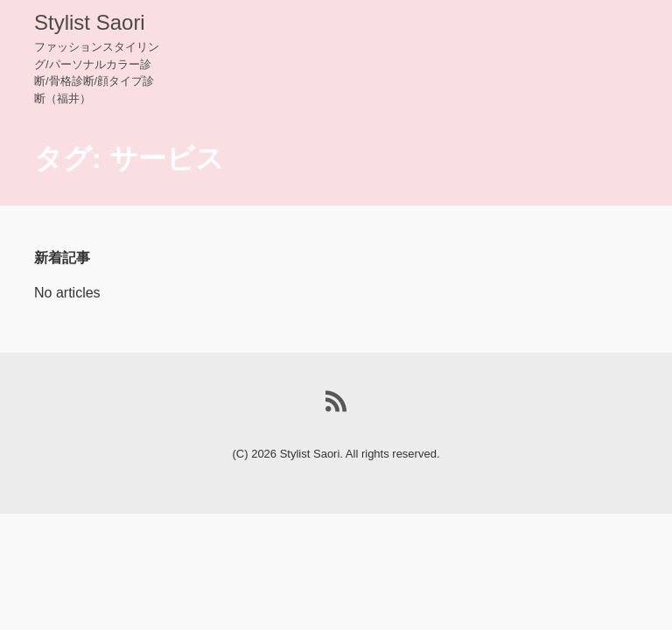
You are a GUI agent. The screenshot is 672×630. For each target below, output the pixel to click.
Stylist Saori (90, 22)
